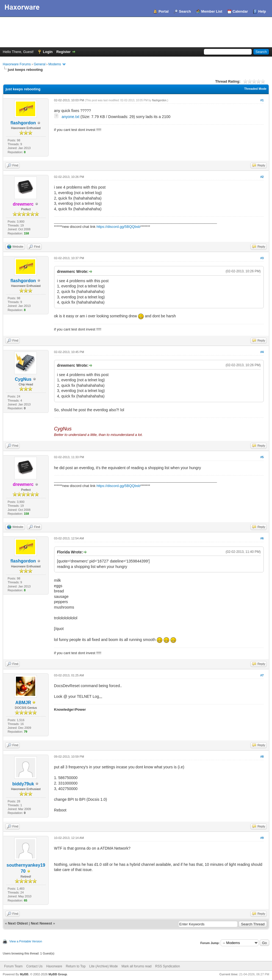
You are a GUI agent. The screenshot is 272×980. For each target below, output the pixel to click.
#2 (262, 177)
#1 (262, 100)
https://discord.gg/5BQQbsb (118, 227)
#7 (262, 675)
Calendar (240, 11)
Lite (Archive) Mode (104, 966)
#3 (262, 258)
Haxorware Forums (17, 64)
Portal (164, 11)
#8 (262, 757)
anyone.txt (70, 117)
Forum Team (13, 966)
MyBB (24, 974)
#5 (262, 457)
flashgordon (23, 123)
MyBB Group (58, 974)
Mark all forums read (136, 966)
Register (63, 52)
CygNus (23, 379)
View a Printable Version (26, 941)
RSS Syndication (168, 966)
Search (185, 11)
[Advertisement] (136, 32)
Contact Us (34, 966)
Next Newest (41, 923)
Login (48, 52)
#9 (262, 838)
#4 (262, 352)
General (40, 64)
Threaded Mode (255, 89)
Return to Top (76, 966)
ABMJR (23, 703)
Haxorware (54, 966)
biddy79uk (23, 784)
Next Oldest (18, 923)
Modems (55, 64)
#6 (262, 538)
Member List (212, 11)
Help (262, 11)
